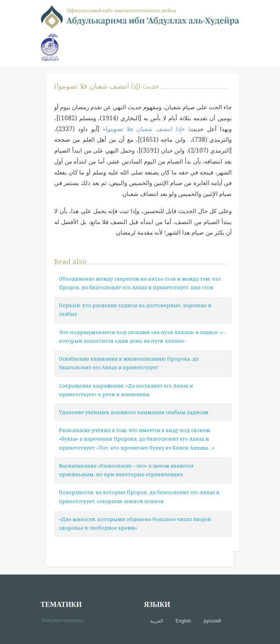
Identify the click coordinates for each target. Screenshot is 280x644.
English (183, 621)
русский (212, 621)
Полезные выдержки (65, 620)
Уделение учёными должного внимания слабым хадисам (134, 412)
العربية (157, 621)
